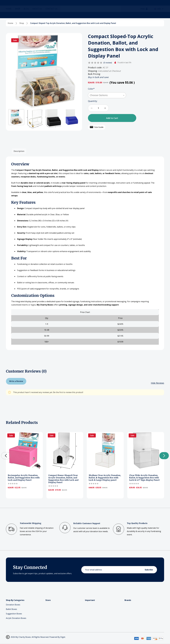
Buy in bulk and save (98, 77)
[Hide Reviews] (157, 383)
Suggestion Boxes (14, 614)
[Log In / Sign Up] (152, 6)
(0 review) (108, 63)
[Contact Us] (53, 15)
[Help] (144, 15)
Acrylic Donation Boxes (16, 618)
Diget (63, 637)
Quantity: (93, 101)
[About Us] (39, 15)
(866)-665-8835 (48, 8)
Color (91, 89)
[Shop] (19, 15)
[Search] (34, 6)
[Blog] (28, 15)
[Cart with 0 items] (160, 6)
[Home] (10, 15)
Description (19, 151)
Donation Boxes (13, 605)
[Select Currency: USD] (159, 15)
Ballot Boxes (11, 609)
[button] (16, 117)
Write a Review (16, 381)
